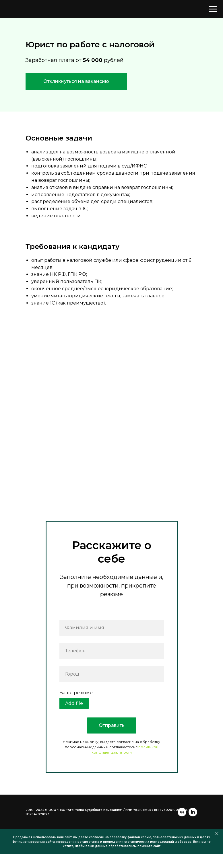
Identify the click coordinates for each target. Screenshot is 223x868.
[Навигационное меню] (213, 9)
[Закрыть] (217, 847)
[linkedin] (41, 819)
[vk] (30, 819)
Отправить (112, 725)
